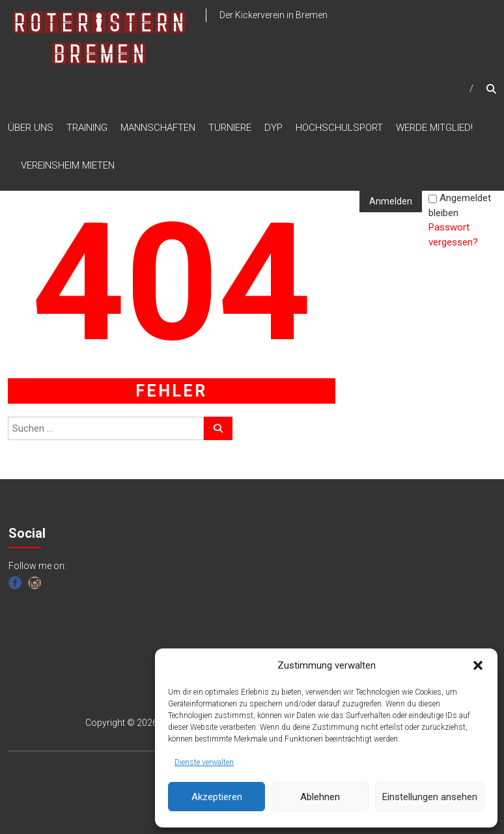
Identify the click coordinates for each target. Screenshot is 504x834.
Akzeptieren (217, 797)
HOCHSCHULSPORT (339, 128)
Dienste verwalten (204, 762)
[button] (478, 665)
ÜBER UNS (31, 128)
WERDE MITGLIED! (434, 128)
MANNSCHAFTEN (158, 128)
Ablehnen (320, 797)
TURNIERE (230, 128)
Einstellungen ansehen (430, 797)
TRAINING (87, 128)
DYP (273, 128)
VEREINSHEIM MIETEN (68, 165)
